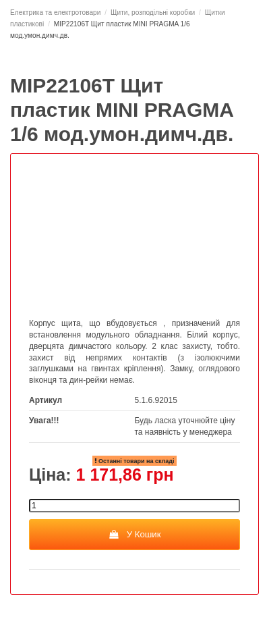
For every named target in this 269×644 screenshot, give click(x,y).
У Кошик (134, 534)
